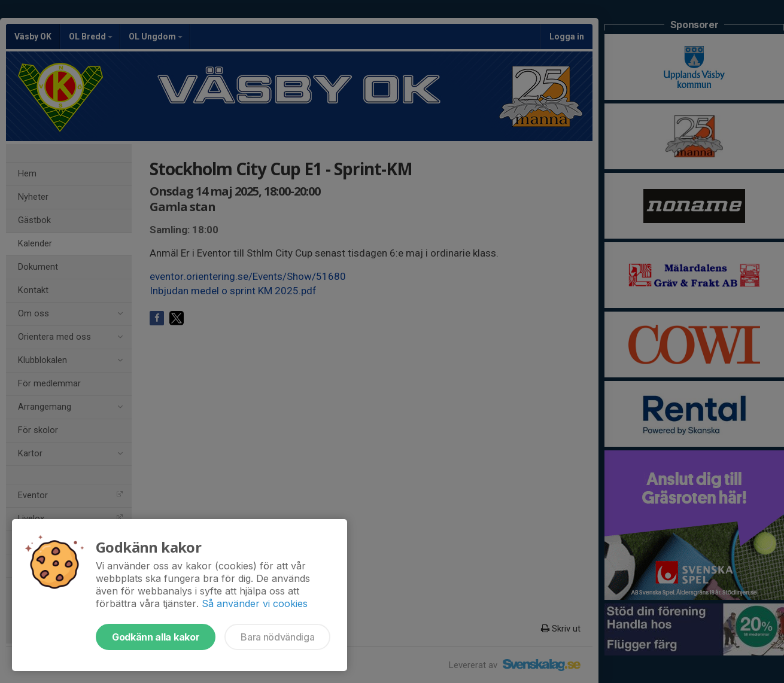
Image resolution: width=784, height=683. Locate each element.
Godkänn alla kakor (156, 637)
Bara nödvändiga (277, 637)
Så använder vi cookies (255, 603)
